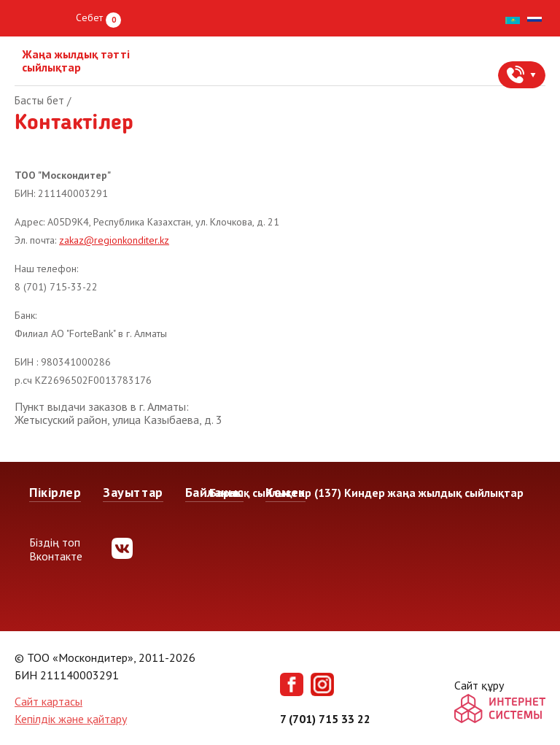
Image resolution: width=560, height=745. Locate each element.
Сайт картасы (48, 701)
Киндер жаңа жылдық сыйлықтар (434, 493)
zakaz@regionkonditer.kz (114, 240)
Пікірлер (55, 492)
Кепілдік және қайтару (71, 719)
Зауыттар (133, 492)
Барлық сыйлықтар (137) (275, 493)
